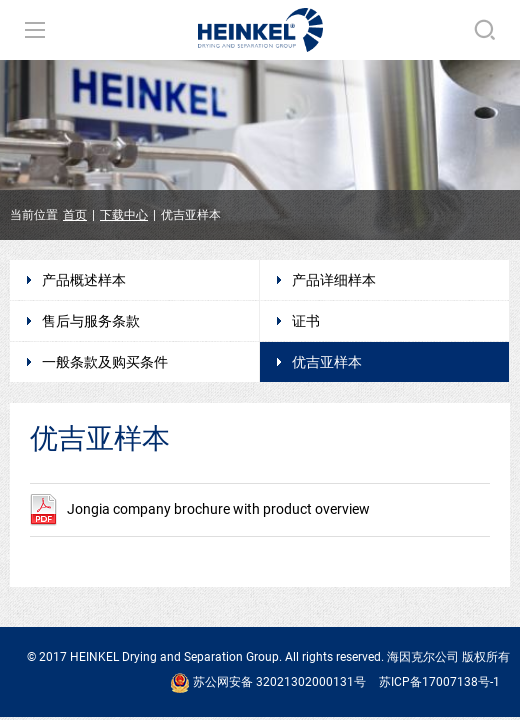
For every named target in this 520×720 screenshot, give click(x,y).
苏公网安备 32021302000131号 (268, 683)
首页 (75, 215)
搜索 (485, 30)
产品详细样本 (334, 280)
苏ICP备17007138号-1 (439, 682)
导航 (35, 30)
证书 (306, 321)
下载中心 (124, 215)
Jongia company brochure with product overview (200, 509)
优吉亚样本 (327, 362)
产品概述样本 (84, 280)
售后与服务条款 (91, 321)
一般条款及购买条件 (105, 362)
